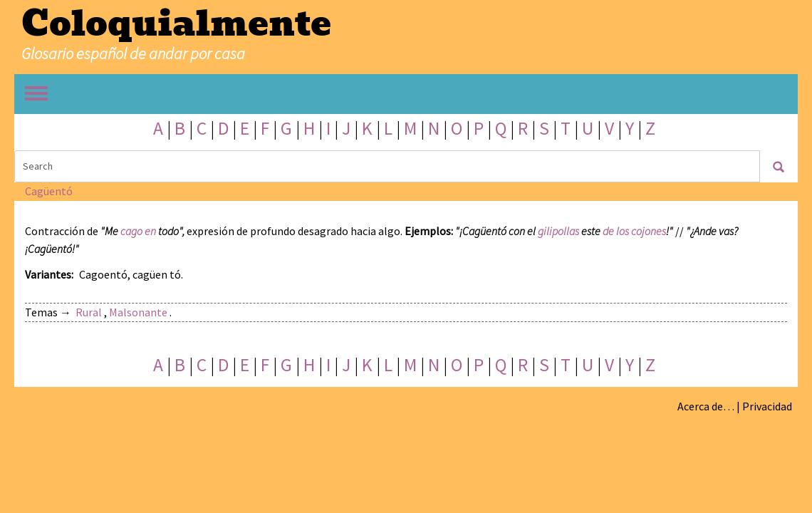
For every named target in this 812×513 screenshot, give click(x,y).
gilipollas (558, 231)
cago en (138, 231)
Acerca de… (706, 406)
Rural (89, 312)
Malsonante (138, 312)
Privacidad (767, 406)
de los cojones (634, 231)
